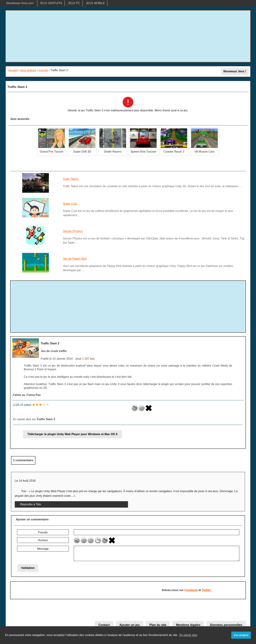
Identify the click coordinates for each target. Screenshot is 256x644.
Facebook (191, 590)
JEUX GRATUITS (51, 3)
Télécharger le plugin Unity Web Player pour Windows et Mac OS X (72, 434)
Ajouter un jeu (130, 625)
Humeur (43, 540)
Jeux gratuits (28, 70)
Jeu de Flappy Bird (75, 259)
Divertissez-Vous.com (20, 3)
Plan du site (158, 625)
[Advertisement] (128, 36)
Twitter (206, 590)
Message (43, 549)
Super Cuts (70, 204)
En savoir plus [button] (188, 635)
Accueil (13, 70)
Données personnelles (226, 625)
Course (43, 70)
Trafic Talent (71, 179)
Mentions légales (188, 625)
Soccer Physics (73, 231)
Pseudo (43, 532)
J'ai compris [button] (241, 635)
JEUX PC (74, 3)
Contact (104, 625)
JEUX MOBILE (95, 3)
